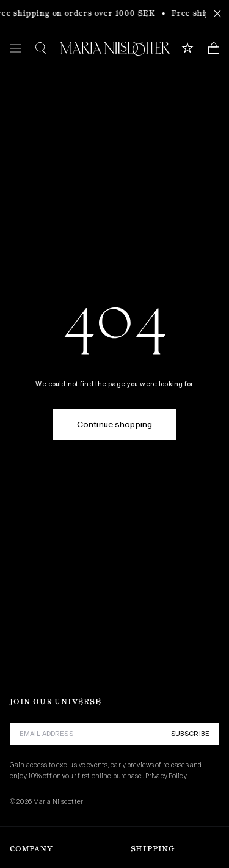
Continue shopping (114, 424)
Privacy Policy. (167, 776)
